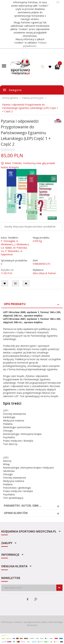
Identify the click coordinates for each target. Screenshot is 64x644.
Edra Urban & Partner (44, 273)
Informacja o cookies (11, 622)
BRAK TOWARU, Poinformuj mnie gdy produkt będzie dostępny (28, 165)
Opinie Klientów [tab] (16, 513)
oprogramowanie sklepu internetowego (43, 622)
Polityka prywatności (35, 44)
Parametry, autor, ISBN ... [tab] (23, 506)
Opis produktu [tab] (15, 304)
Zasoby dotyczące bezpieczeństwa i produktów (30, 227)
